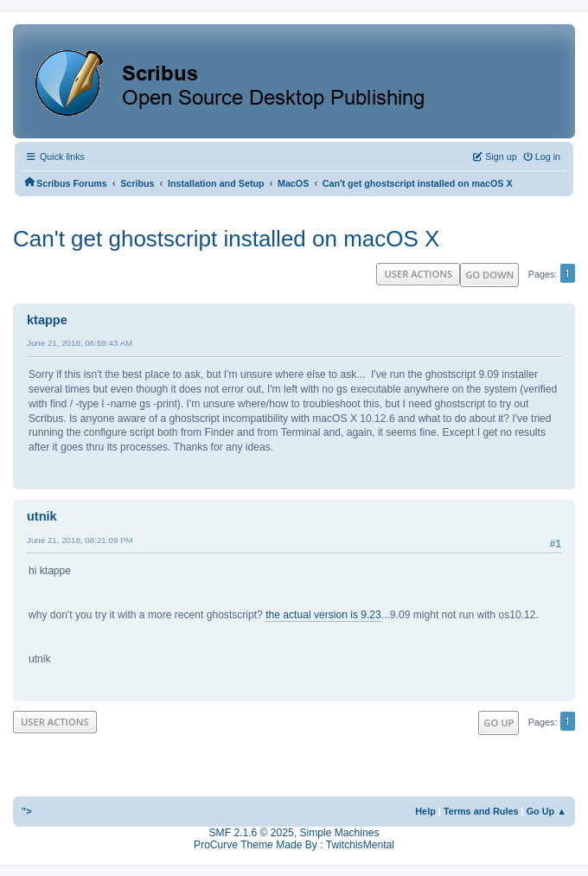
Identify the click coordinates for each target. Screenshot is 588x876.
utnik (42, 516)
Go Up (499, 723)
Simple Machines (339, 833)
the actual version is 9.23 (323, 615)
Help (425, 811)
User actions (418, 274)
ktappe (47, 320)
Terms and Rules (481, 811)
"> (27, 811)
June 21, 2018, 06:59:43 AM (80, 343)
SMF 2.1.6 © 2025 (252, 833)
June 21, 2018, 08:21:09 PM (80, 540)
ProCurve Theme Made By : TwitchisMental (294, 845)
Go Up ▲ (546, 811)
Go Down (489, 275)
